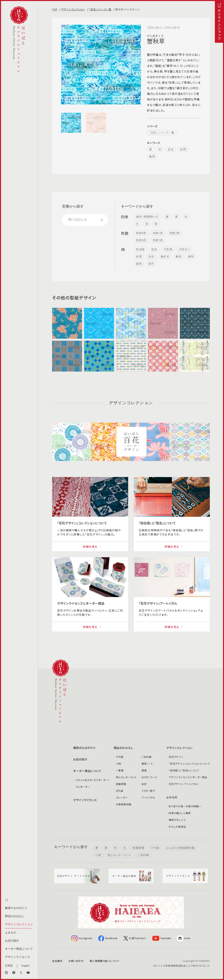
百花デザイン (176, 757)
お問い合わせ (76, 961)
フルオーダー (83, 787)
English (26, 966)
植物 (191, 256)
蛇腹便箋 (121, 784)
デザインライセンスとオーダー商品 (188, 777)
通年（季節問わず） (148, 217)
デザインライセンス (18, 957)
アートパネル (149, 797)
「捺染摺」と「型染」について (184, 770)
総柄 (183, 149)
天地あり (184, 249)
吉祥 (151, 256)
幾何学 (165, 256)
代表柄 (168, 249)
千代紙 (120, 757)
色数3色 (175, 233)
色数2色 (158, 233)
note (184, 938)
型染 (171, 149)
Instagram (82, 938)
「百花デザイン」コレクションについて (189, 764)
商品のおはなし (15, 916)
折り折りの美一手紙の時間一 (185, 806)
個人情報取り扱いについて (105, 961)
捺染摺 (140, 249)
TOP (55, 9)
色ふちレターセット (126, 777)
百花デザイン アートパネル (184, 784)
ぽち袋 (120, 791)
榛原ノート (147, 764)
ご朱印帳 (147, 757)
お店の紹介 (12, 941)
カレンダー (122, 797)
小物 (119, 764)
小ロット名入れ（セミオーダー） (93, 780)
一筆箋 (120, 770)
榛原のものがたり (16, 908)
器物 (139, 264)
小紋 (98, 855)
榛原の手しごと (177, 820)
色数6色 (141, 233)
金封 (144, 784)
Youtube (162, 938)
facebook (108, 938)
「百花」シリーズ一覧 (100, 9)
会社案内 (57, 961)
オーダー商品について (19, 949)
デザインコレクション (19, 924)
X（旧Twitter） (135, 938)
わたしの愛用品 (177, 826)
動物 (152, 156)
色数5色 (158, 240)
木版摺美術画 (124, 804)
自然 (151, 264)
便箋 (144, 770)
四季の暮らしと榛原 (180, 813)
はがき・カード (149, 777)
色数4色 (141, 240)
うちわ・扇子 (148, 791)
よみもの (11, 932)
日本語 (9, 966)
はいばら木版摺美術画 (180, 848)
